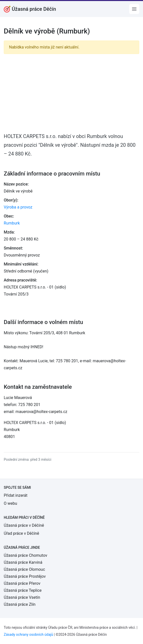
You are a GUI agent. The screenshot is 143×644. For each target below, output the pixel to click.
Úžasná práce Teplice (23, 590)
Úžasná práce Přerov (22, 583)
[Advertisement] (71, 93)
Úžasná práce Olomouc (24, 569)
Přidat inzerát (16, 495)
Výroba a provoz (18, 207)
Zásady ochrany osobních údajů (28, 634)
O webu (10, 503)
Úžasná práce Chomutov (25, 555)
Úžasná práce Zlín (20, 604)
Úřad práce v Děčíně (21, 533)
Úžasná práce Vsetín (22, 597)
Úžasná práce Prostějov (25, 576)
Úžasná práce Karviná (23, 562)
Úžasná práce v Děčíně (24, 525)
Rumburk (12, 223)
